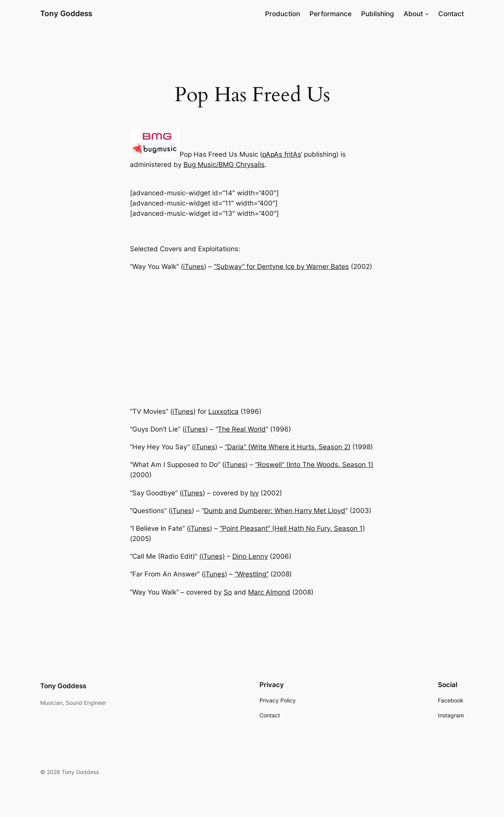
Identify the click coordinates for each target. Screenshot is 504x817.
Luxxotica (223, 411)
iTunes (194, 267)
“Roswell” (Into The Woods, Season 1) (314, 465)
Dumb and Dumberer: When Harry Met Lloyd (275, 511)
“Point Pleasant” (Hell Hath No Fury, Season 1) (292, 528)
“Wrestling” (252, 574)
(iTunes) (212, 556)
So (228, 592)
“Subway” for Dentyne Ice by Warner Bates (281, 267)
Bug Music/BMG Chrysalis (224, 165)
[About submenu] (427, 14)
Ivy (254, 493)
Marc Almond (269, 592)
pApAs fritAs (282, 154)
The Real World (242, 429)
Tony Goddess (66, 13)
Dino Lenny (250, 556)
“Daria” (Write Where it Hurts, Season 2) (288, 447)
